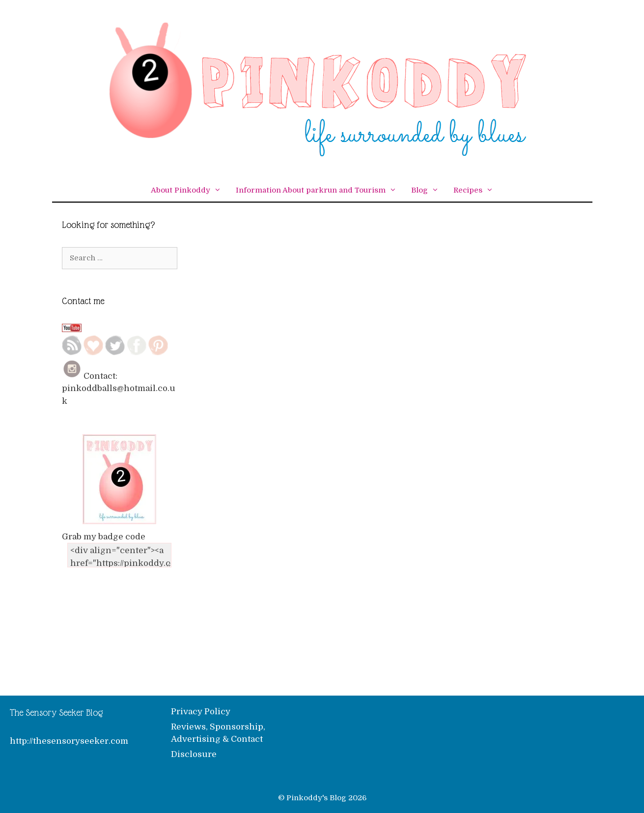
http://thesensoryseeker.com (69, 741)
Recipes (477, 190)
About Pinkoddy (190, 190)
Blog (429, 190)
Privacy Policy (201, 712)
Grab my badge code (104, 537)
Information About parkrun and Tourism (320, 190)
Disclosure (194, 754)
